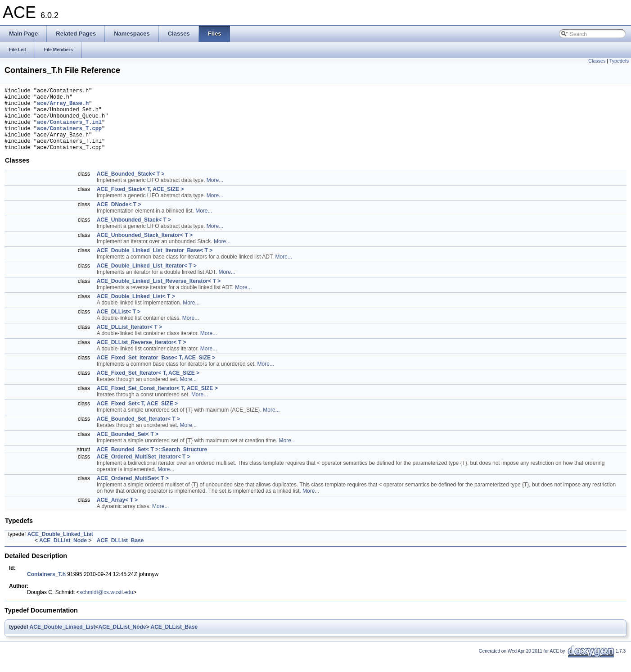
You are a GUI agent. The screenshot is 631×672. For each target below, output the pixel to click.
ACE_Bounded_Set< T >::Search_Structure (152, 463)
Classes (597, 61)
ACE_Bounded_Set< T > (128, 448)
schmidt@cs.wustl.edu (106, 606)
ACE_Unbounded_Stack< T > (134, 233)
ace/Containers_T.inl (69, 130)
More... (215, 194)
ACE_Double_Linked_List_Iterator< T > (147, 279)
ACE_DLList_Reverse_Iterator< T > (142, 356)
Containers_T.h (46, 588)
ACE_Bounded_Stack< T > (131, 187)
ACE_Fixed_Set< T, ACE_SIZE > (137, 417)
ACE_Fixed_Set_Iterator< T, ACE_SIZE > (148, 386)
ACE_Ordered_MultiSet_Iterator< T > (144, 470)
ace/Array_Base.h (63, 107)
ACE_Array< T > (117, 513)
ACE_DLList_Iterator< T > (129, 341)
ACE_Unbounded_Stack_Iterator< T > (145, 249)
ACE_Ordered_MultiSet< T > (133, 492)
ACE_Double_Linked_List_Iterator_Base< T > (155, 264)
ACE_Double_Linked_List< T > (136, 310)
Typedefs (619, 61)
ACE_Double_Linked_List (60, 548)
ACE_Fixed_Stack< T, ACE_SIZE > (140, 203)
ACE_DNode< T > (119, 218)
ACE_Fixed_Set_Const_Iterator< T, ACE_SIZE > (157, 402)
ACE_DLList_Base (120, 554)
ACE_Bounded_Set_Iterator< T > (138, 432)
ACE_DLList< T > (119, 325)
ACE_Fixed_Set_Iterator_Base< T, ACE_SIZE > (156, 371)
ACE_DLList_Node (63, 554)
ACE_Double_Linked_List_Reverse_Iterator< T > (159, 295)
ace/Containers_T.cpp (69, 138)
